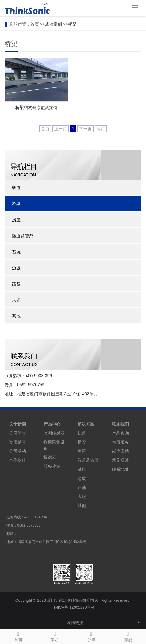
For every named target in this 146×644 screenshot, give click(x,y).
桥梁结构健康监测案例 (36, 108)
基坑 (16, 252)
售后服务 (120, 442)
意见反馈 (120, 460)
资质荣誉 (17, 442)
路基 (16, 284)
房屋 (16, 220)
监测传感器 (54, 433)
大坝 (16, 300)
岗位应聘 (120, 451)
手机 (55, 636)
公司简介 (17, 433)
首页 (18, 636)
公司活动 (17, 451)
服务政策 (52, 466)
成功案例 (53, 24)
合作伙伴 (17, 460)
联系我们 (120, 424)
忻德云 (50, 457)
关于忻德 (17, 424)
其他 (16, 316)
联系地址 (120, 469)
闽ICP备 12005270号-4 (74, 607)
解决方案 (86, 424)
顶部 (128, 636)
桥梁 (72, 24)
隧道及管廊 (23, 236)
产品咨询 (120, 433)
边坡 (16, 268)
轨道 (16, 188)
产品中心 (52, 424)
